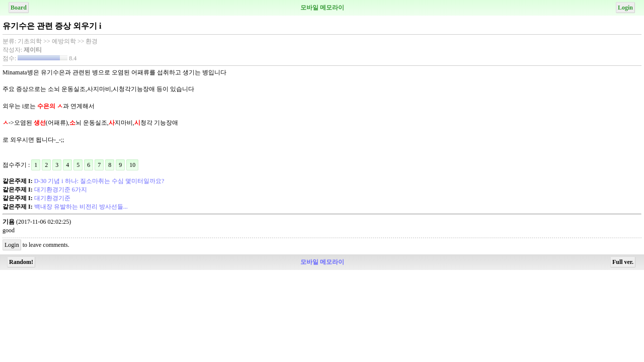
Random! (21, 262)
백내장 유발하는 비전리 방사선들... (81, 207)
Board (19, 8)
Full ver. (623, 262)
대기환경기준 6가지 (61, 190)
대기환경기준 (52, 198)
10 (132, 165)
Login (625, 8)
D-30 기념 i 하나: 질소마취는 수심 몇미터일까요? (99, 181)
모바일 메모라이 (322, 8)
